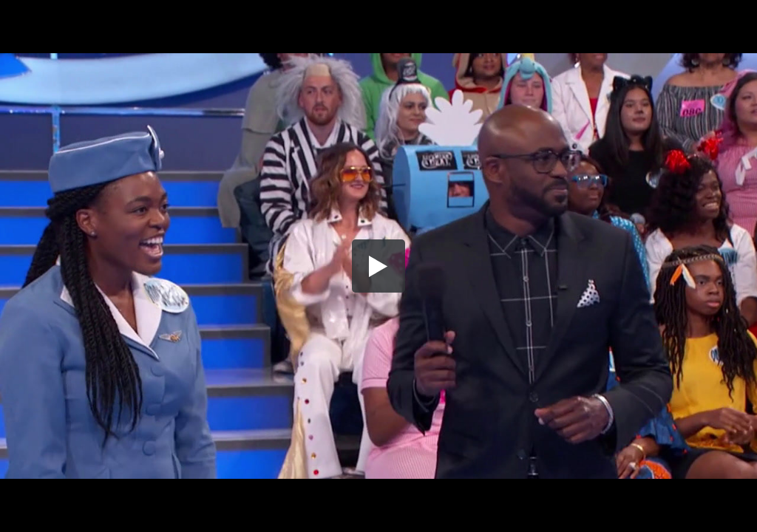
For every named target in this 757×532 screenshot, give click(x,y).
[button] (378, 266)
